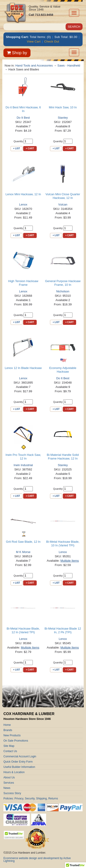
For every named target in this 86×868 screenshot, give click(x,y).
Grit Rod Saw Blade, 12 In (23, 542)
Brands (8, 730)
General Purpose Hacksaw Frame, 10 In (63, 283)
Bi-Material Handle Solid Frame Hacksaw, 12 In (63, 457)
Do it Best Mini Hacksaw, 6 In (23, 109)
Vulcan (63, 204)
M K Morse (23, 552)
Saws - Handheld (69, 65)
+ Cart (30, 148)
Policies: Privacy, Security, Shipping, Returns (31, 799)
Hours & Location (14, 772)
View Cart (34, 41)
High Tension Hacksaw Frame (23, 283)
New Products (12, 735)
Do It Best (23, 118)
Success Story (12, 793)
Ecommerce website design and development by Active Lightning (37, 860)
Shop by (17, 53)
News (7, 788)
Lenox (23, 204)
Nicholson (63, 291)
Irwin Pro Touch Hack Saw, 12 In (23, 457)
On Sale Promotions (16, 741)
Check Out (52, 41)
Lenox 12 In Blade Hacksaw (23, 368)
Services (9, 783)
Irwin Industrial (23, 465)
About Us (9, 777)
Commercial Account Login (20, 756)
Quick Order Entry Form (18, 762)
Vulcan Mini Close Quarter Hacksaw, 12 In (63, 196)
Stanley (63, 118)
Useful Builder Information (19, 767)
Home (7, 725)
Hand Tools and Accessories (34, 65)
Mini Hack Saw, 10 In (63, 107)
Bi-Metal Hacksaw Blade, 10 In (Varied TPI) (63, 544)
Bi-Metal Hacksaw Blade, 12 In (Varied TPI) (23, 630)
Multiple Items (70, 561)
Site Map (9, 746)
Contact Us (10, 751)
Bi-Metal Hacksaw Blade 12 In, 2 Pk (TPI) (63, 630)
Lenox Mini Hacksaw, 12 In (23, 194)
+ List (17, 148)
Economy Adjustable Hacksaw (63, 370)
